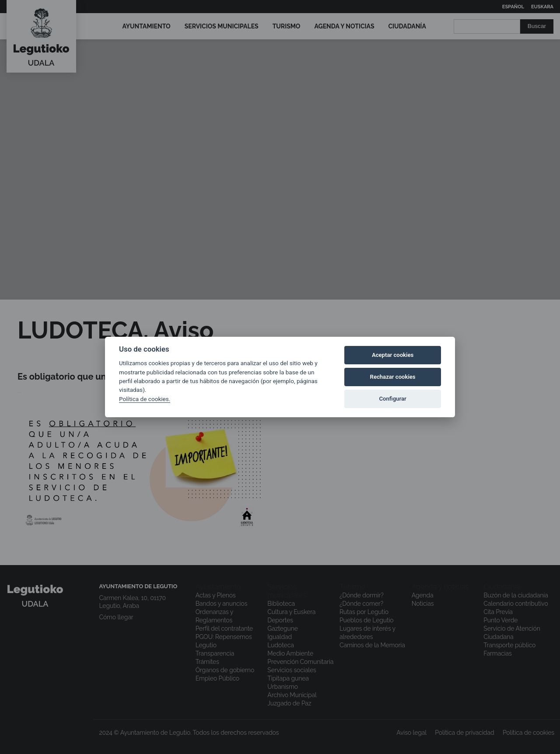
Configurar (393, 399)
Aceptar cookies (393, 355)
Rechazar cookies (393, 377)
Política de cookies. (145, 399)
